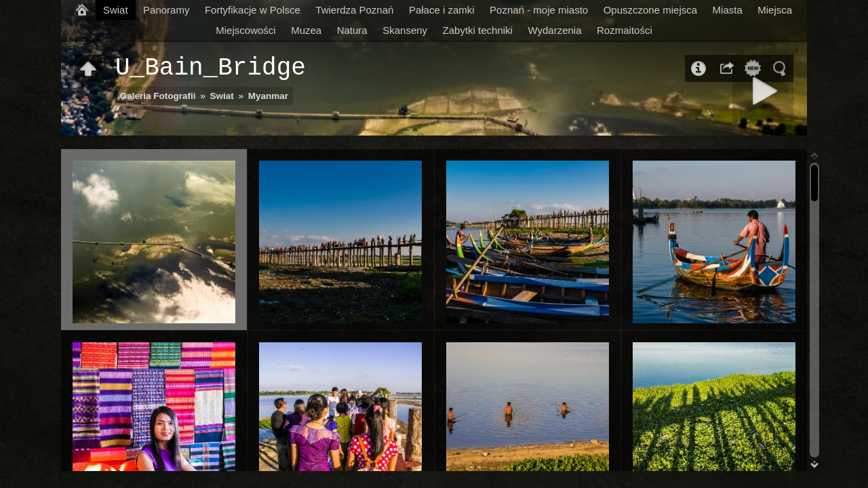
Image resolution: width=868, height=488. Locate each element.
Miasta (728, 10)
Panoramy (166, 10)
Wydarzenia (554, 30)
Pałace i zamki (442, 10)
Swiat (116, 10)
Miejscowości (245, 30)
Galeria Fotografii (158, 96)
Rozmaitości (625, 30)
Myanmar (268, 96)
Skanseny (405, 30)
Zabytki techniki (478, 30)
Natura (352, 30)
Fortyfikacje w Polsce (253, 10)
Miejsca (775, 10)
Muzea (306, 30)
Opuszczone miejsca (650, 10)
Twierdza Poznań (354, 10)
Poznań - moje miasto (539, 10)
